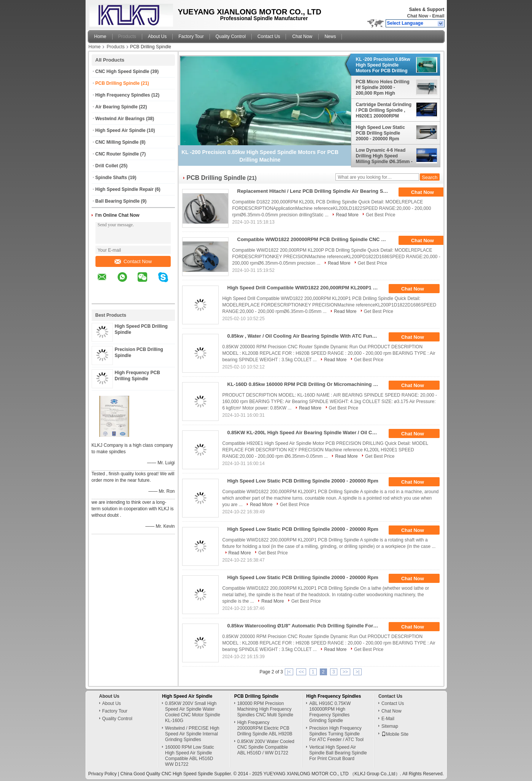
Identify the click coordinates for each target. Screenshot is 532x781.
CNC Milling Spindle (117, 142)
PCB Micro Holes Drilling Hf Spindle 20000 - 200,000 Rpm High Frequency (383, 87)
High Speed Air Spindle (121, 130)
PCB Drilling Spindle (118, 83)
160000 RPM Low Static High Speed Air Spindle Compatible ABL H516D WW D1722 (190, 756)
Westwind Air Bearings (120, 119)
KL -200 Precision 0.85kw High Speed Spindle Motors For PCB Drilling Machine (383, 65)
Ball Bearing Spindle (118, 201)
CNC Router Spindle (117, 154)
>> (345, 672)
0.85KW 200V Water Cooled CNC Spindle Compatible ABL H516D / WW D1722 (266, 747)
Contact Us (269, 37)
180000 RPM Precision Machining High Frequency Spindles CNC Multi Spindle (265, 709)
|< (289, 672)
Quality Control (231, 37)
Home (100, 37)
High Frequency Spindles (123, 95)
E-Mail (388, 719)
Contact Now (133, 261)
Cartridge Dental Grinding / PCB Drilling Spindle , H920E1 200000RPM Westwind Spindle (384, 110)
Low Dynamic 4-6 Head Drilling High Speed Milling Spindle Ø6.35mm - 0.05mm (384, 156)
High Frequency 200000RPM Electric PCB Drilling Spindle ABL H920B (265, 728)
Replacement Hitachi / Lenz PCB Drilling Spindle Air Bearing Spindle (316, 191)
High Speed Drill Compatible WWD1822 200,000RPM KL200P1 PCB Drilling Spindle (306, 288)
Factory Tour (191, 37)
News (330, 37)
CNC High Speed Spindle (122, 71)
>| (357, 672)
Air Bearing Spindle (117, 107)
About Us (157, 37)
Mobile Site (395, 734)
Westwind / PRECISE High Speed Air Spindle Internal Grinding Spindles (192, 734)
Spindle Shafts (111, 178)
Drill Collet (107, 166)
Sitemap (390, 726)
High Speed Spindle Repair (125, 189)
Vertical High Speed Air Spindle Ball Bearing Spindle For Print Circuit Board (338, 753)
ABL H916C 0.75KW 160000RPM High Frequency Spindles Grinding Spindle (330, 712)
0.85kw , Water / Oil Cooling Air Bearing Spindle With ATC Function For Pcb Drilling (306, 336)
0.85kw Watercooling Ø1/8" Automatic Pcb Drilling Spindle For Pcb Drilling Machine (306, 626)
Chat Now (417, 16)
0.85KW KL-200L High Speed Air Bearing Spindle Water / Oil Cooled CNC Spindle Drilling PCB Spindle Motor (306, 433)
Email (438, 16)
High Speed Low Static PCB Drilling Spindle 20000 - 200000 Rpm (380, 133)
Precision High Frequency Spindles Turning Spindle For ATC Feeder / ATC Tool (336, 734)
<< (301, 672)
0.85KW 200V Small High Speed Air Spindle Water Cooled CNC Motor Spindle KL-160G (193, 712)
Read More (347, 215)
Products (127, 37)
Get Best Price (380, 215)
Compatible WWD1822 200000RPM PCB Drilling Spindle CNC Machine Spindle (316, 239)
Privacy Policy (102, 774)
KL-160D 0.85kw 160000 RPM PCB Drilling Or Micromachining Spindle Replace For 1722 (306, 384)
